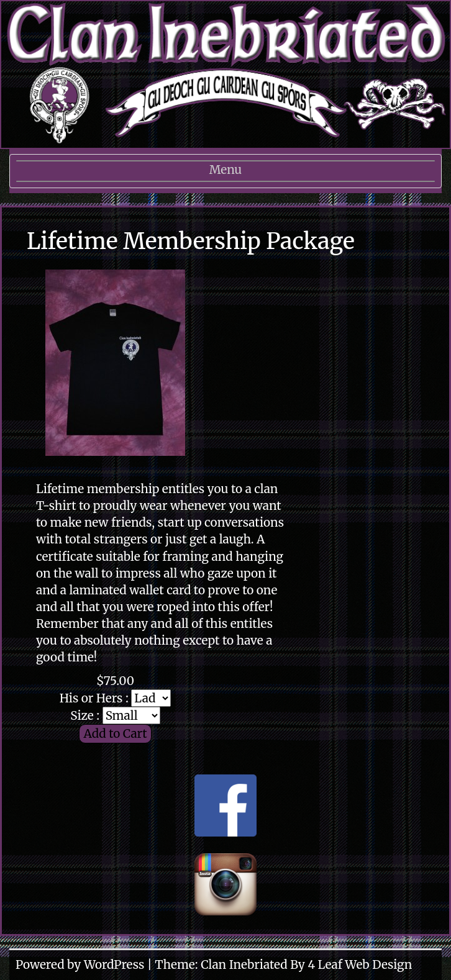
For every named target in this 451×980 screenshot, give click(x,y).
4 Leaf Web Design (360, 964)
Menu (225, 174)
